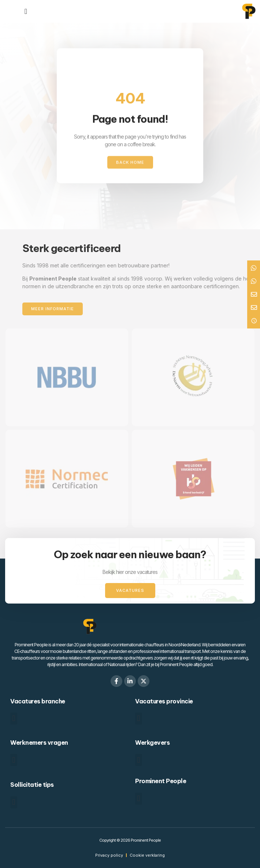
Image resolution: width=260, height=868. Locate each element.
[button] (14, 719)
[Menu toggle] (26, 11)
